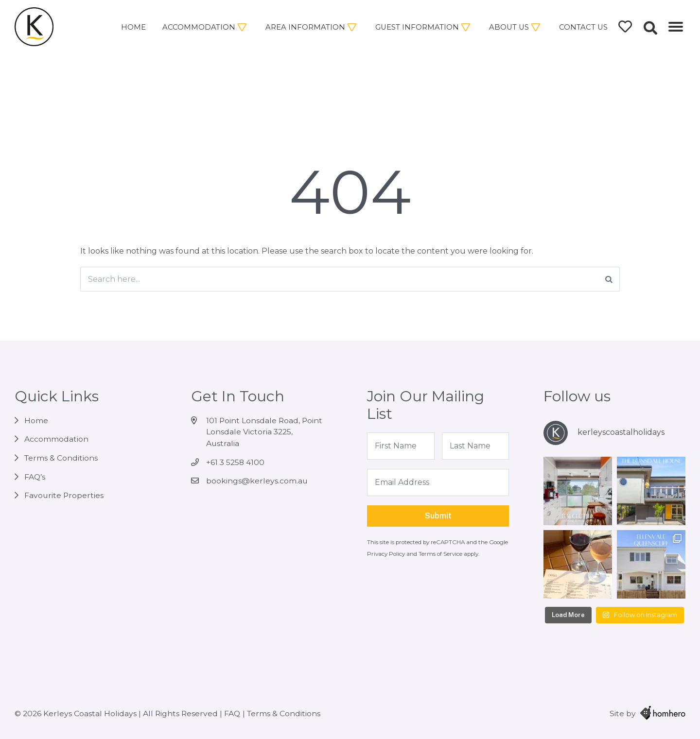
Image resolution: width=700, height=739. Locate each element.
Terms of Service (441, 554)
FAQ (232, 713)
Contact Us (583, 27)
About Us (509, 27)
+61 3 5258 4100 (235, 462)
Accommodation (199, 27)
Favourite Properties (64, 495)
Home (133, 27)
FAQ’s (35, 477)
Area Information (305, 27)
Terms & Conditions (61, 458)
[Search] (609, 279)
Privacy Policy (387, 554)
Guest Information (417, 27)
